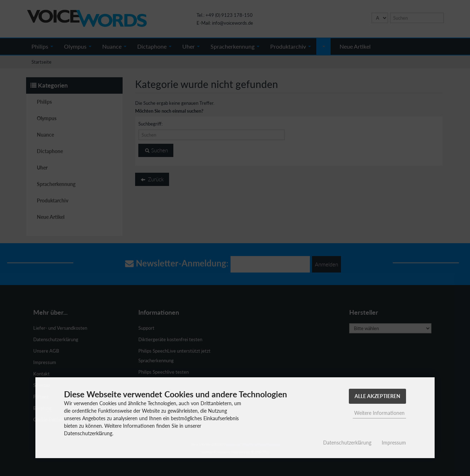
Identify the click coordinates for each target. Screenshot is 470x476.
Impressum (394, 443)
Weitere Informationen (379, 413)
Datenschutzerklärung (347, 443)
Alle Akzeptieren (377, 396)
